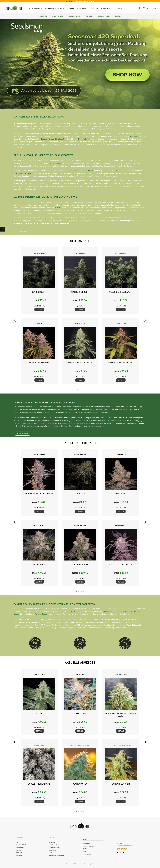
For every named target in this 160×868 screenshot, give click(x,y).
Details (39, 309)
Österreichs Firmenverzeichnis (125, 846)
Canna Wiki (106, 8)
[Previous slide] (15, 320)
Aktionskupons (53, 845)
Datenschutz (53, 850)
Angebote (71, 8)
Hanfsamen (43, 16)
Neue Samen (82, 8)
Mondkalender (87, 854)
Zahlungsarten (20, 847)
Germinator (70, 1)
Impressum (19, 853)
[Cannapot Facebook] (120, 853)
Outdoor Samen (75, 16)
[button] (78, 390)
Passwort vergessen (89, 846)
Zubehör (118, 16)
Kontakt (85, 849)
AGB (51, 853)
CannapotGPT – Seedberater (57, 855)
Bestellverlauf (87, 843)
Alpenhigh (120, 843)
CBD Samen (89, 16)
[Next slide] (145, 320)
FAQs (84, 851)
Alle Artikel (19, 850)
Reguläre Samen (104, 16)
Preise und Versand (21, 845)
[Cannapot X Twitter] (124, 852)
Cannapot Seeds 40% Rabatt (85, 1)
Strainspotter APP (54, 847)
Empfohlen (94, 8)
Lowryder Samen (58, 16)
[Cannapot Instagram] (117, 853)
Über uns (18, 842)
